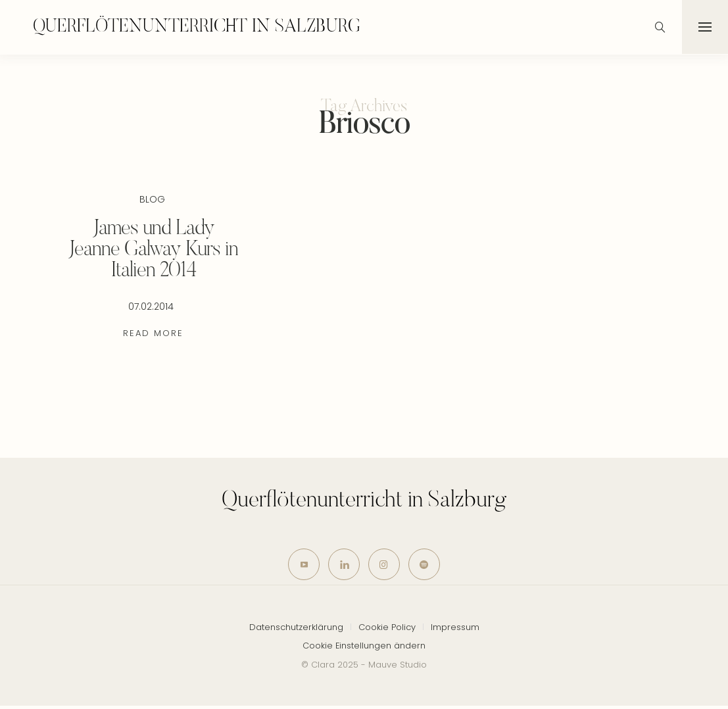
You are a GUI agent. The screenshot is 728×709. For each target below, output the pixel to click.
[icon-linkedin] (343, 566)
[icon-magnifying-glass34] (659, 27)
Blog (152, 199)
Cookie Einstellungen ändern (364, 648)
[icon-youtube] (300, 566)
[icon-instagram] (386, 566)
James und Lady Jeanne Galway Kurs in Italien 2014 (153, 250)
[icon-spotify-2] (428, 566)
